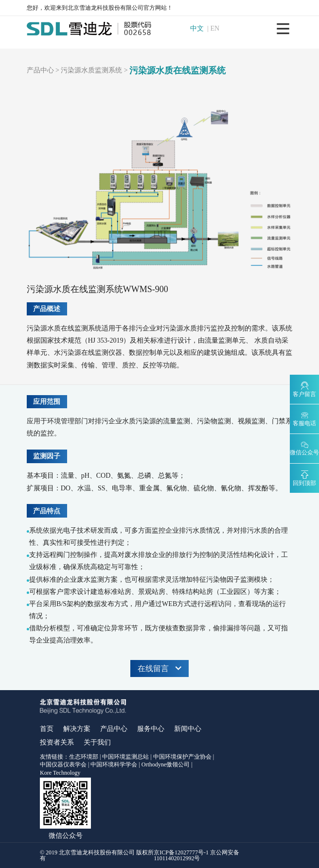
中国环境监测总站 (125, 757)
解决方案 (77, 729)
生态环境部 (84, 757)
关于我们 (97, 742)
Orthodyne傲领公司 (166, 764)
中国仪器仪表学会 (63, 764)
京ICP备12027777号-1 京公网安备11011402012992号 (196, 855)
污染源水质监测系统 (91, 70)
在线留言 (159, 668)
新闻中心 (188, 729)
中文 (201, 29)
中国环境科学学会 (114, 764)
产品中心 (40, 70)
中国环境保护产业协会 (182, 757)
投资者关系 (57, 742)
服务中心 (151, 729)
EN (219, 29)
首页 (47, 729)
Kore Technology (60, 773)
